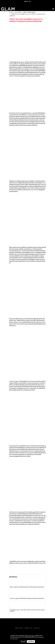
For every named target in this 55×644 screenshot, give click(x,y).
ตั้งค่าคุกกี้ (23, 641)
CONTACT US (37, 628)
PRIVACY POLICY (19, 628)
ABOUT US (27, 1)
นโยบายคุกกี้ (15, 639)
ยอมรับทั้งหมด (31, 641)
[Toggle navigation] (53, 9)
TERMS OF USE (28, 628)
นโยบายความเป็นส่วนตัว (39, 637)
